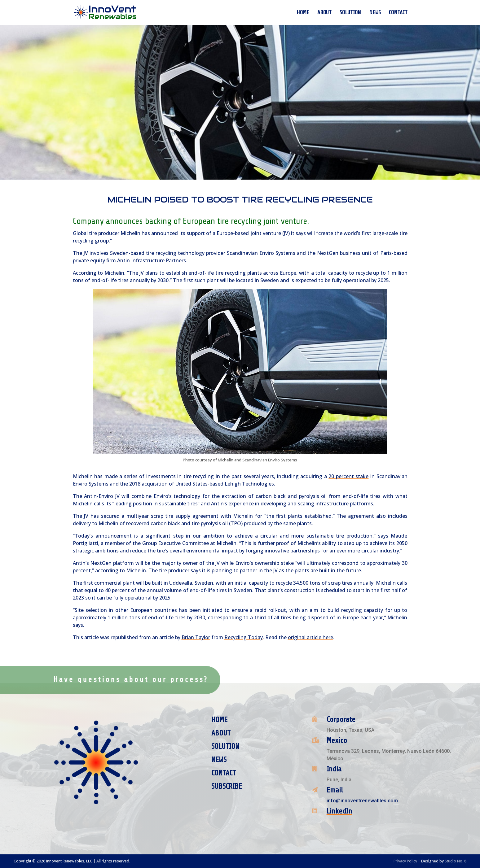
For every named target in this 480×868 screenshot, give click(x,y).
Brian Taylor (196, 637)
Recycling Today (244, 637)
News (375, 13)
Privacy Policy (405, 861)
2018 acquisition (148, 484)
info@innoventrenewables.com (362, 801)
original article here (310, 637)
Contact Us (205, 679)
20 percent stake (348, 476)
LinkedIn (339, 811)
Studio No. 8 (456, 861)
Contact (398, 13)
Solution (350, 13)
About (324, 13)
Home (303, 13)
